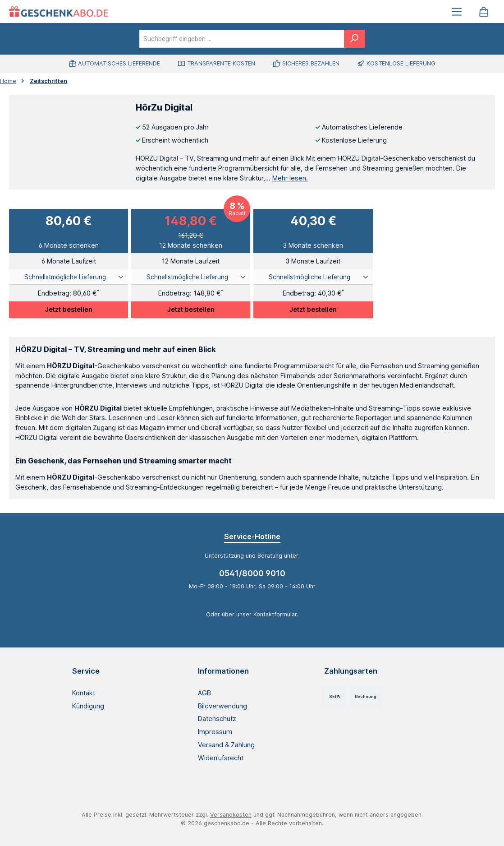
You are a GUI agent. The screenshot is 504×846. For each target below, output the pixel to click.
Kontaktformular (275, 614)
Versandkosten (231, 815)
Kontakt (84, 693)
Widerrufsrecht (221, 758)
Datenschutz (217, 719)
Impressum (215, 732)
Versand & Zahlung (226, 745)
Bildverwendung (222, 706)
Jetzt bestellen (69, 309)
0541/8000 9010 (252, 573)
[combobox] (242, 39)
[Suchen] (354, 39)
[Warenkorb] (484, 12)
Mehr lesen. (290, 178)
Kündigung (88, 706)
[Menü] (457, 12)
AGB (204, 693)
